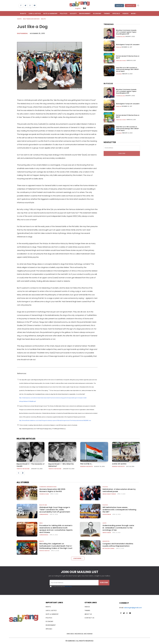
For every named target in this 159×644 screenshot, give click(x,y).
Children (119, 74)
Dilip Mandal (22, 33)
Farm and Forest (121, 61)
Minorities (106, 541)
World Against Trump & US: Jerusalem (128, 44)
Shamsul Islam (44, 494)
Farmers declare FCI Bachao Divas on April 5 (128, 57)
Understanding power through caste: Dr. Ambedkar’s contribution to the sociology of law (118, 528)
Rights (42, 541)
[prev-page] (18, 473)
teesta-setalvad (23, 469)
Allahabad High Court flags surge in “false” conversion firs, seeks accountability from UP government (55, 510)
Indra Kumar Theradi (109, 494)
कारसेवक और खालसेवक (120, 464)
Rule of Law (43, 505)
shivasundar (107, 514)
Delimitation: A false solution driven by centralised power (119, 490)
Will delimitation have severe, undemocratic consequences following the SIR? (119, 510)
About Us (119, 6)
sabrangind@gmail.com (133, 608)
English (78, 8)
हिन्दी (84, 8)
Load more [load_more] (78, 558)
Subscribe (122, 153)
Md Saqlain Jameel (109, 548)
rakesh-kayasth (86, 466)
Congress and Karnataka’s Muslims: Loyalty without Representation (118, 545)
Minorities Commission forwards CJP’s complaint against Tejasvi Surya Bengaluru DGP (128, 32)
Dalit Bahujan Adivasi (31, 19)
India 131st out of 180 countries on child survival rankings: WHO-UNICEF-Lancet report (128, 69)
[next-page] (23, 473)
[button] (138, 5)
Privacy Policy (68, 586)
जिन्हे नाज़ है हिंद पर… (87, 464)
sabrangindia (44, 514)
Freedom (119, 47)
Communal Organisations (89, 461)
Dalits (43, 19)
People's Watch (44, 551)
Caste (19, 19)
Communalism (120, 36)
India (41, 523)
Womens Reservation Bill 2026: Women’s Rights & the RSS (52, 490)
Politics (105, 487)
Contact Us (130, 6)
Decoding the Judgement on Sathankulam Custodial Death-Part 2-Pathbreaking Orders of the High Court (56, 546)
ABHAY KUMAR (107, 533)
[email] (122, 148)
